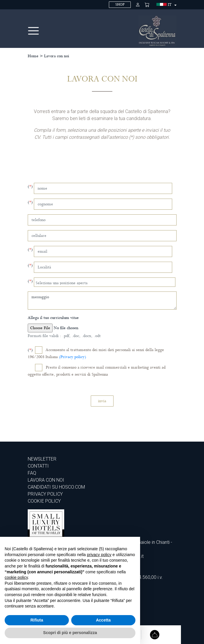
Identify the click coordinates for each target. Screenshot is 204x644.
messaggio (102, 301)
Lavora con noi (57, 56)
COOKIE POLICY (44, 501)
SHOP (120, 5)
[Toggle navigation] (33, 31)
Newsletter (42, 459)
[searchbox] (105, 282)
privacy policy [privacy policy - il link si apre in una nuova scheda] (99, 555)
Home (33, 56)
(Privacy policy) (73, 357)
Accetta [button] (103, 620)
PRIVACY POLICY (45, 494)
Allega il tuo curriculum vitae (53, 318)
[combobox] (104, 282)
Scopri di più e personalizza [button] (70, 633)
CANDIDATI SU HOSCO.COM (56, 487)
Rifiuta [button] (37, 620)
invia (102, 401)
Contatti (38, 466)
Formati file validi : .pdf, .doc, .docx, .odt (64, 336)
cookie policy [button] (16, 577)
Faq (32, 473)
